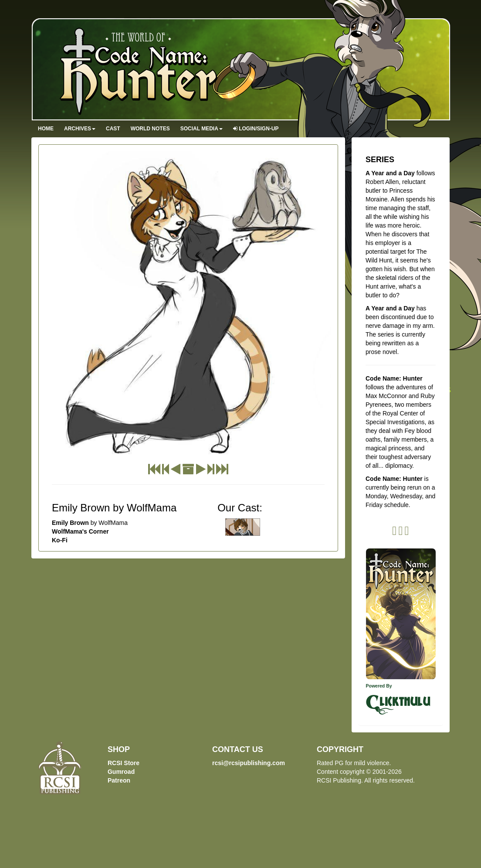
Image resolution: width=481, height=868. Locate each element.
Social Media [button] (202, 129)
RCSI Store (124, 763)
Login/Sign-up (256, 129)
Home (46, 129)
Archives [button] (80, 129)
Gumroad (121, 772)
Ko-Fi (60, 540)
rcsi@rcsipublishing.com (249, 763)
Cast (113, 129)
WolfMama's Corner (80, 531)
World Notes (150, 129)
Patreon (119, 780)
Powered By (379, 686)
